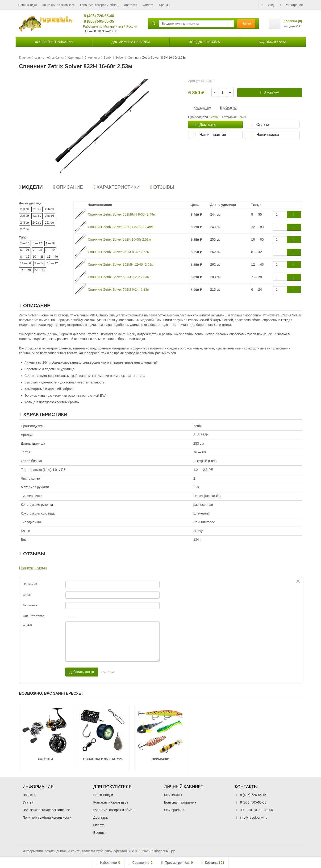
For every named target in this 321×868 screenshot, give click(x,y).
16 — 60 (26, 270)
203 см (25, 209)
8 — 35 (25, 257)
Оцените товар (34, 616)
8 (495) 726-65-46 (97, 16)
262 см (25, 229)
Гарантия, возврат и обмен (99, 5)
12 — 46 (52, 257)
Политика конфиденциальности (47, 817)
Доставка (131, 5)
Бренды (165, 5)
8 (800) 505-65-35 (97, 21)
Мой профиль (175, 810)
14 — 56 (26, 263)
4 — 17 (37, 243)
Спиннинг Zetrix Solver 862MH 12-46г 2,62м (121, 264)
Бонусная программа (180, 802)
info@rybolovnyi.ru (254, 817)
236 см (50, 216)
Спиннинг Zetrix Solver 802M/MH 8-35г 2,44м (122, 214)
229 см (25, 216)
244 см (25, 223)
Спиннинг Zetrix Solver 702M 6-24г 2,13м (119, 289)
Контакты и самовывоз (58, 5)
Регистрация (291, 5)
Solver (242, 117)
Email (27, 595)
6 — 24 (25, 250)
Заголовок (30, 605)
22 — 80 (40, 270)
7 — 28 (37, 250)
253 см (50, 223)
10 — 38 (38, 257)
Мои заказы (173, 795)
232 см (37, 216)
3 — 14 (39, 263)
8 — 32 (50, 250)
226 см (50, 209)
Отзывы (162, 187)
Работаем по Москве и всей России (110, 26)
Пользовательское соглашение (46, 810)
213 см (37, 209)
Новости (29, 795)
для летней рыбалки (54, 42)
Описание (68, 187)
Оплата (148, 5)
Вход (268, 5)
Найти (246, 23)
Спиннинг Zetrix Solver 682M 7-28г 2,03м (119, 277)
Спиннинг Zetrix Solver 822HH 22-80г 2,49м (121, 227)
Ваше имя (30, 584)
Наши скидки (28, 5)
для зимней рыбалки (131, 42)
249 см (37, 223)
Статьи (28, 802)
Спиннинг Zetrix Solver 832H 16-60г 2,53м (119, 239)
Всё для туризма (204, 42)
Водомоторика (272, 42)
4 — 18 (50, 243)
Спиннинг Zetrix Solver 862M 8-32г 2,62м (119, 252)
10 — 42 (52, 263)
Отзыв (27, 625)
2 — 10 (25, 243)
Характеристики (117, 187)
